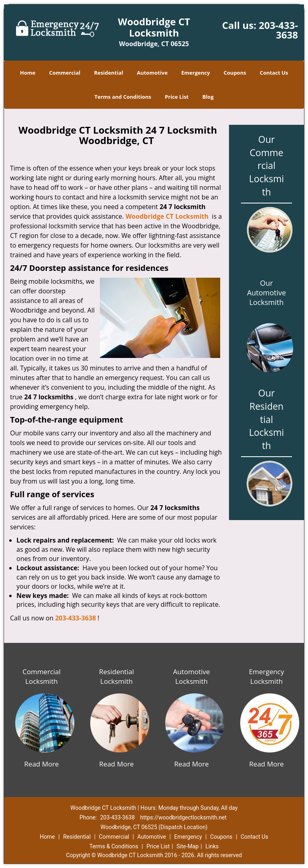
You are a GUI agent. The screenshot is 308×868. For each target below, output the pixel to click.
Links (212, 846)
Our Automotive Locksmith (266, 293)
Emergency (196, 73)
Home (28, 73)
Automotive (152, 73)
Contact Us (274, 73)
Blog (208, 97)
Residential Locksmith (117, 676)
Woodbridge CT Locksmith (167, 216)
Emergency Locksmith (267, 676)
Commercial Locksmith (42, 676)
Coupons (235, 73)
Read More (41, 764)
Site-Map (187, 846)
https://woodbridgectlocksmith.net (183, 817)
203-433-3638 (278, 30)
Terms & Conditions (114, 846)
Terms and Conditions (123, 97)
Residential (108, 73)
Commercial (65, 73)
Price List (177, 97)
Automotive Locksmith (192, 676)
